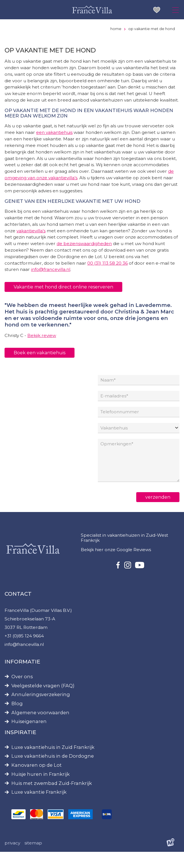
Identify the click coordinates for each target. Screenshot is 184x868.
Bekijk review (42, 347)
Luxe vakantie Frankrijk (39, 808)
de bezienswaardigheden (91, 255)
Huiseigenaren (29, 737)
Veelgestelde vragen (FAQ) (43, 701)
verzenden (158, 511)
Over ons (22, 692)
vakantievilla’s (31, 241)
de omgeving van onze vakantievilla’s (123, 187)
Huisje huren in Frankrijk (41, 790)
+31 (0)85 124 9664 (24, 651)
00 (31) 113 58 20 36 (109, 274)
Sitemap (34, 859)
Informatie (22, 677)
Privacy (12, 859)
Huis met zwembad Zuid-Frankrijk (52, 799)
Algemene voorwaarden (40, 728)
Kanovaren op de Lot (37, 781)
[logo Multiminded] (170, 859)
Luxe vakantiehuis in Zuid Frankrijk (53, 763)
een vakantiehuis (55, 141)
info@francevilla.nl (51, 281)
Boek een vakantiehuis (40, 365)
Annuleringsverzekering (41, 710)
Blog (17, 719)
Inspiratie (20, 748)
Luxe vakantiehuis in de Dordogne (53, 772)
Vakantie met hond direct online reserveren (63, 298)
